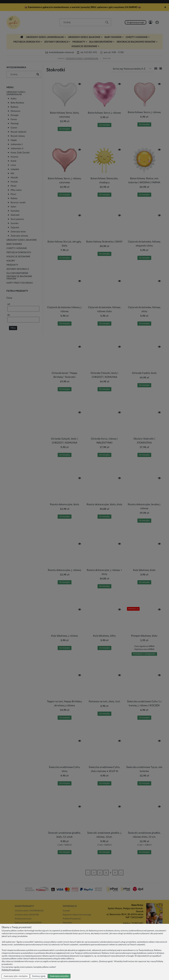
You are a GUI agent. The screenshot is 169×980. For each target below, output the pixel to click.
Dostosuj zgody (39, 976)
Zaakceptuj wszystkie (59, 976)
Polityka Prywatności (11, 970)
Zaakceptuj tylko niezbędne (16, 976)
